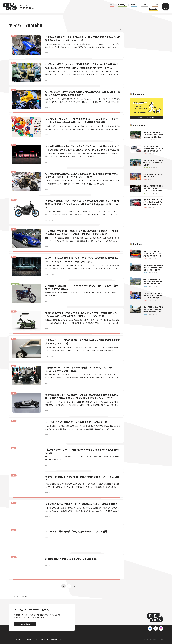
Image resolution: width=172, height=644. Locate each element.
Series (155, 5)
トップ (11, 596)
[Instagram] (161, 628)
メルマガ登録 (27, 624)
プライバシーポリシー (40, 640)
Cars (112, 5)
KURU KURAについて (15, 640)
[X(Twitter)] (156, 628)
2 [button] (69, 586)
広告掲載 (27, 640)
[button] (75, 586)
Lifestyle (123, 5)
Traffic (134, 5)
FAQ (61, 640)
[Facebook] (150, 628)
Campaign (153, 9)
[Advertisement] (147, 55)
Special (145, 5)
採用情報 (53, 640)
